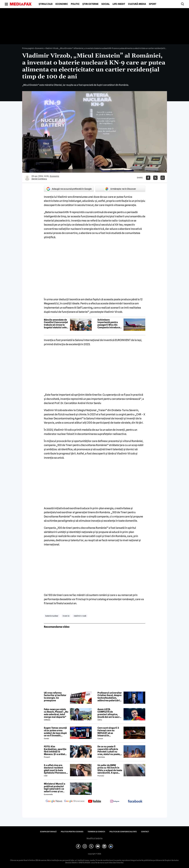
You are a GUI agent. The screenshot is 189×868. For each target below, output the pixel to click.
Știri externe (90, 4)
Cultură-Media (137, 4)
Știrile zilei (46, 4)
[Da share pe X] (155, 178)
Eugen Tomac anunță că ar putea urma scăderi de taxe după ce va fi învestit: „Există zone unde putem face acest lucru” (55, 732)
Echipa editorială (48, 832)
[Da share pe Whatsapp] (163, 178)
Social (106, 4)
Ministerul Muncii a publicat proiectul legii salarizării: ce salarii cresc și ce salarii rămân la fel (55, 788)
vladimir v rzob (80, 616)
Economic (62, 4)
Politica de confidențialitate (123, 832)
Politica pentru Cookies (72, 832)
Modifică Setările (95, 838)
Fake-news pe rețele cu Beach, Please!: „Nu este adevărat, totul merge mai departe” (56, 713)
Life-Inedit (119, 4)
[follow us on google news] (54, 802)
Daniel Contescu (39, 179)
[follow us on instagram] (115, 802)
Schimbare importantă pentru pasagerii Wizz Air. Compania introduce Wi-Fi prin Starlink (109, 324)
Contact (145, 832)
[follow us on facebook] (135, 801)
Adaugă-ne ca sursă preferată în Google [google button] (69, 189)
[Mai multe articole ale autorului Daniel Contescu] (27, 178)
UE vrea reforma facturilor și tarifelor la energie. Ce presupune (55, 697)
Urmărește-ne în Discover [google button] (120, 189)
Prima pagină (28, 48)
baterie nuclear (52, 616)
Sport (153, 4)
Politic (75, 4)
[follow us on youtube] (95, 802)
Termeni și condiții (96, 832)
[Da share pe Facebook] (148, 178)
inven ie (66, 616)
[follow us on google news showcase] (74, 802)
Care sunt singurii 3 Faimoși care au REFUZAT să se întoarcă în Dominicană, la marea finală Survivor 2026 (109, 732)
